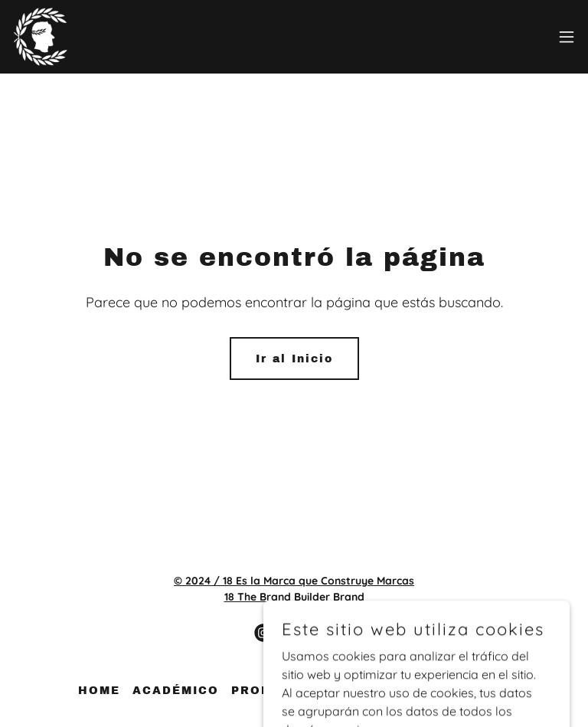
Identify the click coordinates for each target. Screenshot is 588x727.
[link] (41, 37)
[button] (567, 37)
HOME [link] (99, 691)
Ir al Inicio (294, 359)
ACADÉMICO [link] (176, 691)
